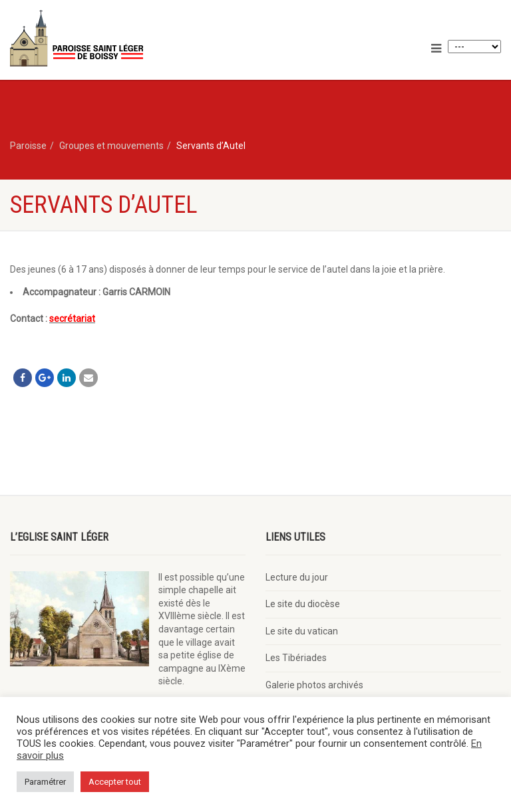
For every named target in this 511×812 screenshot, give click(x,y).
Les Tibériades (296, 658)
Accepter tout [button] (115, 782)
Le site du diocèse (303, 604)
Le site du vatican (302, 631)
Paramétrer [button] (45, 782)
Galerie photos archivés (314, 685)
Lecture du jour (297, 577)
